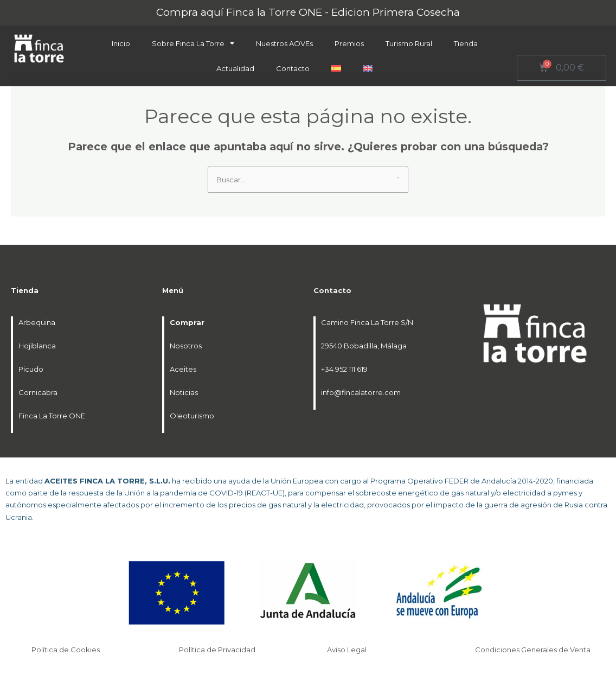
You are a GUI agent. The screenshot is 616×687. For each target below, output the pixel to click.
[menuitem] (336, 68)
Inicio (121, 43)
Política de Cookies (66, 650)
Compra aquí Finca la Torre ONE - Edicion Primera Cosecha (308, 12)
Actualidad (235, 68)
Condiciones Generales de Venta (534, 650)
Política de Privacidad (218, 650)
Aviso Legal (348, 650)
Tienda (466, 43)
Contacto (293, 68)
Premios (349, 43)
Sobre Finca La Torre (193, 43)
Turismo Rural (409, 43)
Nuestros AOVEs (284, 43)
